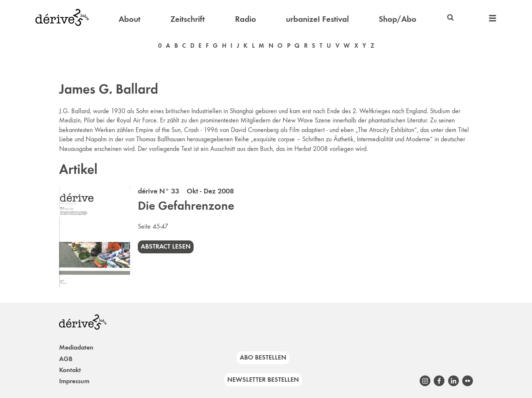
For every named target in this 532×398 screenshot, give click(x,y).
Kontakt (70, 370)
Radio (245, 19)
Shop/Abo (398, 19)
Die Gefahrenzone (186, 206)
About (129, 19)
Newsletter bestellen (263, 380)
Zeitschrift (187, 19)
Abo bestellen (263, 357)
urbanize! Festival (317, 19)
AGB (66, 359)
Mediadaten (76, 347)
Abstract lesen (166, 246)
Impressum (74, 381)
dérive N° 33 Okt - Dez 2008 (186, 191)
